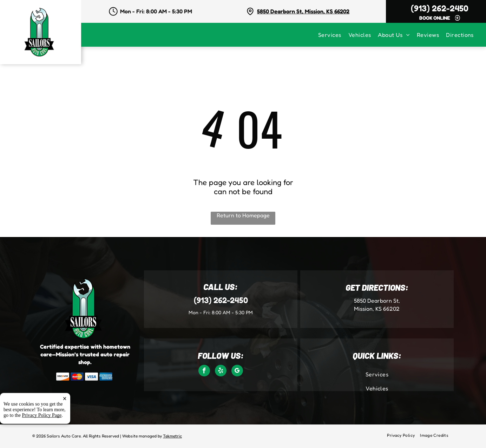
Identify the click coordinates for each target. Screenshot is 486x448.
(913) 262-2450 (440, 8)
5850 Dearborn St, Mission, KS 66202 (303, 11)
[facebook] (204, 371)
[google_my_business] (237, 371)
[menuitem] (333, 35)
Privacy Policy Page (42, 435)
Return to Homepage (243, 215)
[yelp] (221, 371)
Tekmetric (172, 436)
